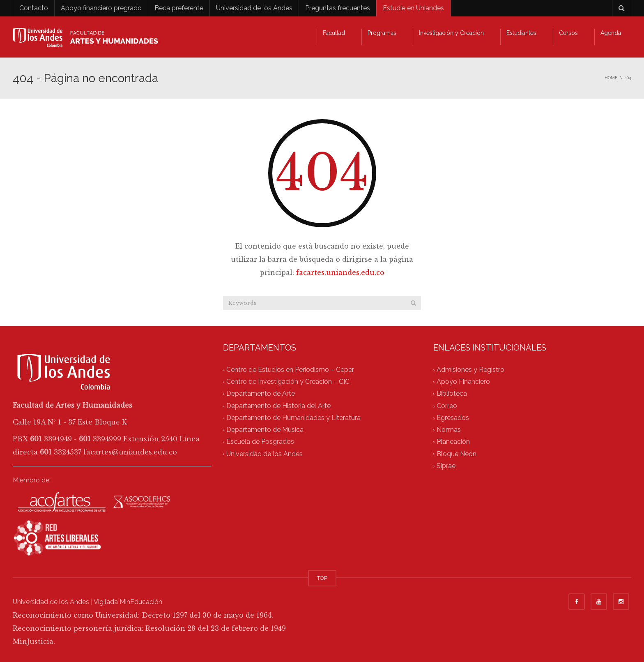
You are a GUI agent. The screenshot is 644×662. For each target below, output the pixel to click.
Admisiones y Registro (470, 370)
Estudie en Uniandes (413, 8)
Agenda (611, 33)
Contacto (34, 8)
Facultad (334, 33)
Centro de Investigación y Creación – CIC (288, 382)
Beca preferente (179, 8)
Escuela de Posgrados (260, 442)
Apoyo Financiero (463, 382)
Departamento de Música (265, 430)
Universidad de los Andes (254, 8)
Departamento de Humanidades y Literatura (293, 418)
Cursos (568, 33)
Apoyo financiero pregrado (101, 8)
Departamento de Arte (261, 394)
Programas (382, 33)
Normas (449, 430)
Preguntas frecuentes (338, 8)
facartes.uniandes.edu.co (340, 272)
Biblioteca (452, 394)
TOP (322, 578)
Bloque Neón (457, 454)
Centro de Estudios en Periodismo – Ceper (290, 370)
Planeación (453, 442)
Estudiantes (521, 33)
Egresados (453, 418)
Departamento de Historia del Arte (278, 406)
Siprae (446, 466)
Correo (447, 406)
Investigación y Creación (451, 33)
